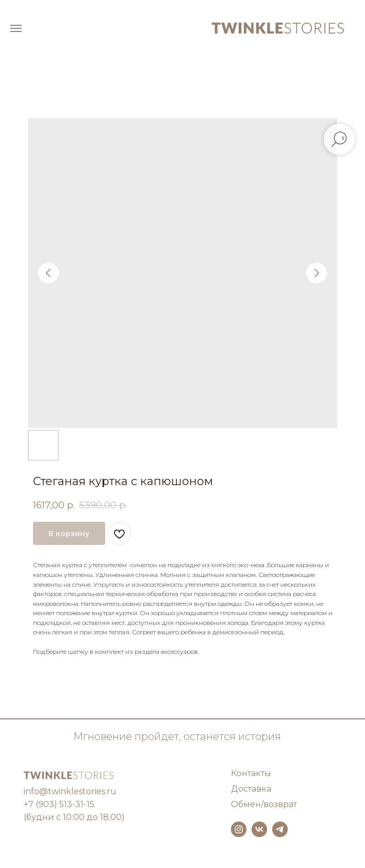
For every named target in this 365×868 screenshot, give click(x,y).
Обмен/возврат (264, 804)
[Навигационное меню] (16, 28)
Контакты (251, 773)
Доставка (251, 789)
